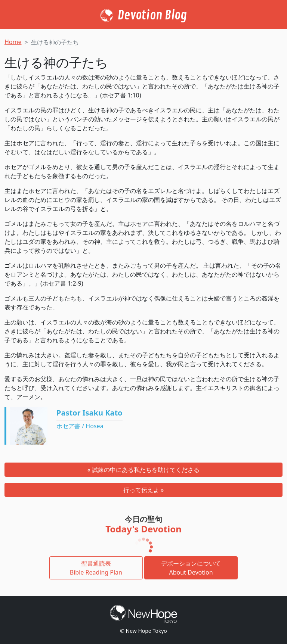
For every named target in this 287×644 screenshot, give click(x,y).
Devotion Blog (152, 15)
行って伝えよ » (143, 490)
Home (13, 42)
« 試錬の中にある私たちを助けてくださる (143, 470)
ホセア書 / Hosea (80, 426)
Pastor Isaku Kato (90, 413)
